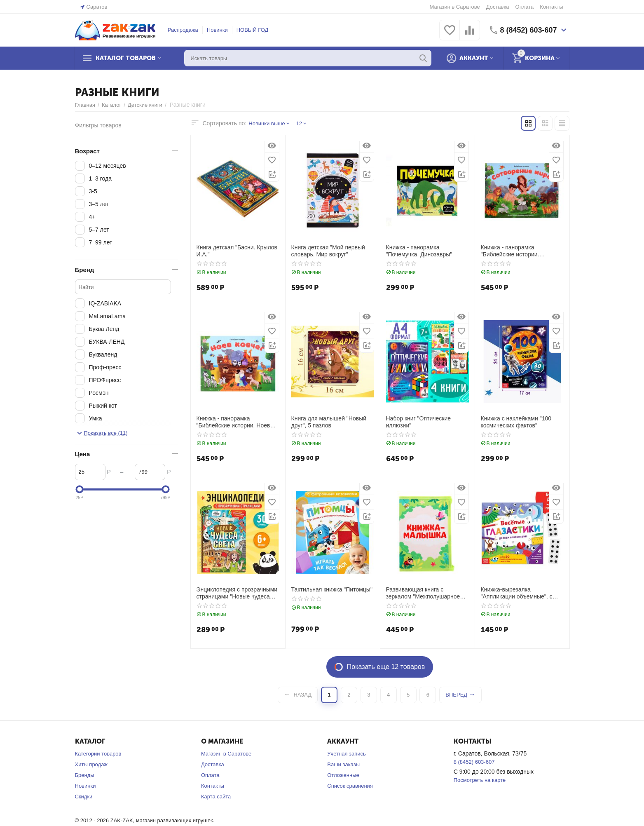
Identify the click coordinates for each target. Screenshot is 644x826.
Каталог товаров (126, 58)
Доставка (498, 7)
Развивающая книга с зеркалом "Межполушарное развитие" (423, 593)
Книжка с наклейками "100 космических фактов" (516, 422)
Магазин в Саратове (455, 7)
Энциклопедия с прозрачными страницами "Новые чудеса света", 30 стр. (237, 593)
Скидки (84, 797)
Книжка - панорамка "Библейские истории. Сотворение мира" (510, 251)
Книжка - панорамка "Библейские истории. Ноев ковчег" (233, 422)
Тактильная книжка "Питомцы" (332, 589)
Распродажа (183, 30)
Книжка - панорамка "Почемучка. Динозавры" (419, 251)
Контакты (551, 7)
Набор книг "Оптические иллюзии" (419, 422)
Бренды (85, 775)
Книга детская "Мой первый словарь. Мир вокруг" (328, 251)
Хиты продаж (91, 764)
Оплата (525, 7)
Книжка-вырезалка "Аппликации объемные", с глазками (517, 593)
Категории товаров (98, 754)
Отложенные (343, 775)
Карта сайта (216, 797)
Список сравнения (350, 786)
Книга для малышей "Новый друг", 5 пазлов (329, 422)
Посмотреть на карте (480, 780)
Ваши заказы (343, 764)
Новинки (217, 30)
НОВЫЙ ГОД (253, 30)
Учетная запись (347, 754)
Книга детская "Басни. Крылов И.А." (237, 251)
